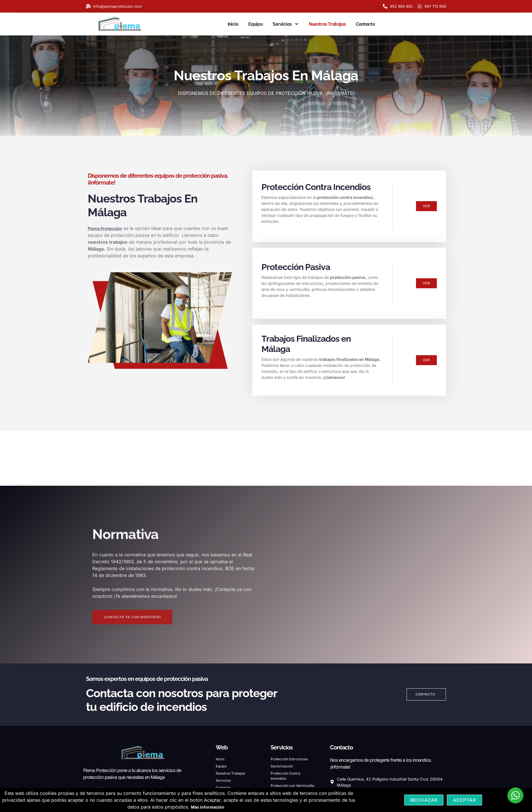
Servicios (286, 24)
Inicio (233, 24)
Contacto (365, 24)
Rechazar (424, 800)
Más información (208, 807)
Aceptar (464, 800)
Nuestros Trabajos (327, 24)
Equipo (255, 24)
